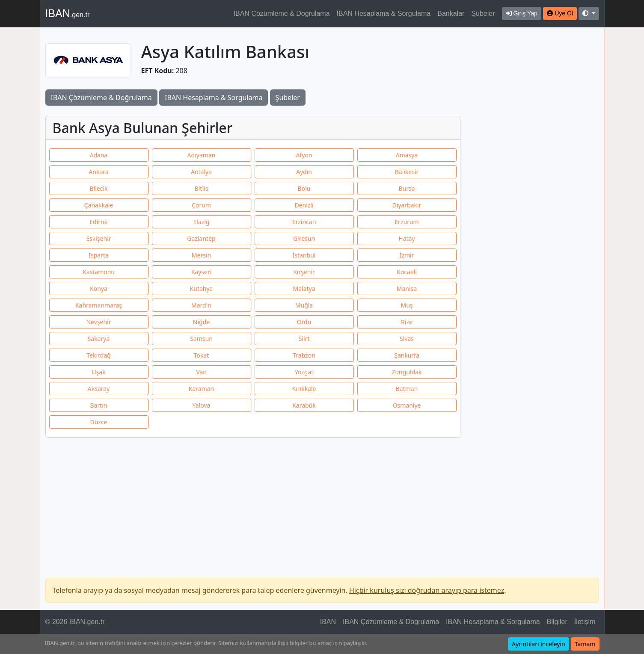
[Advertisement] (535, 166)
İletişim (585, 622)
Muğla (304, 305)
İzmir (407, 255)
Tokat (202, 355)
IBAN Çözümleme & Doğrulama (282, 13)
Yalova (202, 405)
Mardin (201, 305)
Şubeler (483, 13)
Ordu (304, 322)
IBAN (68, 13)
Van (201, 372)
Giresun (304, 238)
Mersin (201, 255)
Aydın (304, 172)
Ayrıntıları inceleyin (539, 644)
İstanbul (304, 255)
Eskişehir (98, 238)
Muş (407, 305)
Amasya (407, 155)
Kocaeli (407, 272)
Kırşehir (304, 272)
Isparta (99, 255)
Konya (99, 289)
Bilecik (98, 188)
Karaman (201, 389)
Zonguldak (407, 372)
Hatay (407, 238)
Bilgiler (557, 622)
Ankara (98, 172)
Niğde (201, 322)
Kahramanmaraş (99, 305)
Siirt (304, 339)
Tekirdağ (98, 355)
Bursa (407, 188)
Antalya (201, 172)
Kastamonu (99, 272)
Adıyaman (202, 155)
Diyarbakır (407, 205)
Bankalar (451, 13)
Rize (407, 322)
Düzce (98, 422)
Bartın (98, 405)
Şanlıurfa (407, 355)
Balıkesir (407, 172)
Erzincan (304, 222)
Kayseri (202, 272)
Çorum (201, 205)
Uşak (98, 372)
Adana (99, 155)
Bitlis (202, 188)
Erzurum (407, 222)
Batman (407, 389)
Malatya (304, 289)
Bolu (304, 188)
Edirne (98, 222)
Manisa (407, 289)
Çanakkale (99, 205)
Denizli (304, 205)
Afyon (304, 155)
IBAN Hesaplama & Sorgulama (384, 13)
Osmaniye (407, 405)
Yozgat (304, 372)
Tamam (585, 644)
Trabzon (304, 355)
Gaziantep (201, 238)
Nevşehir (98, 322)
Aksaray (99, 389)
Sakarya (99, 339)
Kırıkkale (304, 389)
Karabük (304, 405)
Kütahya (202, 289)
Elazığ (201, 222)
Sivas (407, 339)
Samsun (201, 339)
